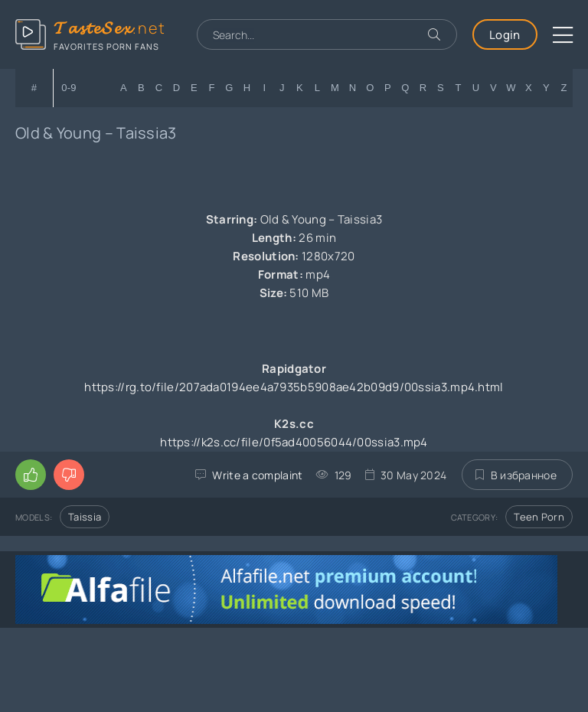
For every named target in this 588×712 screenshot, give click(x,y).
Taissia (85, 517)
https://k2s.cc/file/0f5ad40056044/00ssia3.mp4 (294, 442)
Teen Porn (539, 517)
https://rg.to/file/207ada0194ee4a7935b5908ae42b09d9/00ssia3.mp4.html (294, 387)
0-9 (69, 88)
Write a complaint (257, 475)
